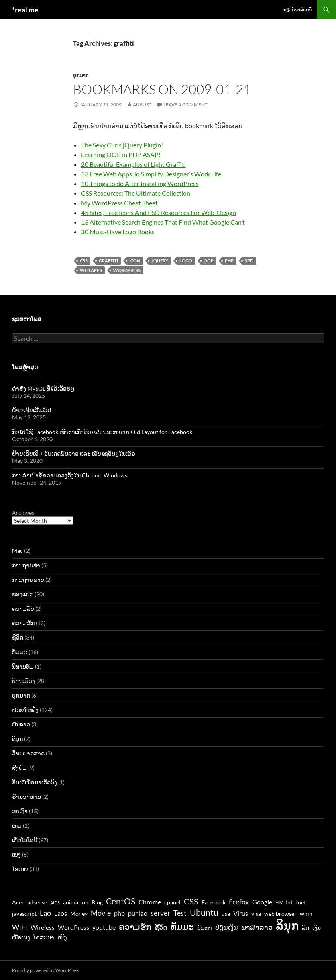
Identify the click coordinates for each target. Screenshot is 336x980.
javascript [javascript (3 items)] (24, 914)
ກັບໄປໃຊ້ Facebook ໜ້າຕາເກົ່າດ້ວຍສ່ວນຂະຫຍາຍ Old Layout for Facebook (102, 432)
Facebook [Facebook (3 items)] (214, 902)
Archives (23, 513)
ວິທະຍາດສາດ (28, 753)
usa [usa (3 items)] (226, 914)
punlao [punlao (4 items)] (138, 913)
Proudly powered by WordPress (46, 970)
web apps (91, 270)
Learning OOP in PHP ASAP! (121, 154)
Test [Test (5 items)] (180, 913)
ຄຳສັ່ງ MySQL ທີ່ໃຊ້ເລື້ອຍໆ (43, 388)
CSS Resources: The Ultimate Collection (136, 193)
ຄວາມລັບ (23, 609)
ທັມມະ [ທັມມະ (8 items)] (182, 926)
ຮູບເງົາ (20, 811)
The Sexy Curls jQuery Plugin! (122, 145)
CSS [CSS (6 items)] (191, 901)
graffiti (108, 261)
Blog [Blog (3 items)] (97, 902)
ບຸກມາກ (81, 75)
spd (249, 261)
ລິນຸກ (17, 739)
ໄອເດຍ (20, 869)
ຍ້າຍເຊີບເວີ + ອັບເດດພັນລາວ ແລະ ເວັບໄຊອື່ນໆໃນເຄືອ (74, 453)
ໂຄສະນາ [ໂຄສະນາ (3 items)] (44, 937)
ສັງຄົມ (19, 768)
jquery (160, 261)
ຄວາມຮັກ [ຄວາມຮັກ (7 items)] (135, 926)
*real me (25, 10)
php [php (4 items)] (119, 913)
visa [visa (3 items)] (256, 914)
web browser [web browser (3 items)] (280, 914)
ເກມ (17, 826)
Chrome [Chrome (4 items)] (150, 902)
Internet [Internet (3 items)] (296, 902)
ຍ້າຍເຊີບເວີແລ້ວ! (32, 410)
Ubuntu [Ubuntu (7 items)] (204, 912)
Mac (17, 551)
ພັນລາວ (21, 724)
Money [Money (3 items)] (79, 914)
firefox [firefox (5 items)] (239, 902)
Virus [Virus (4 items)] (241, 913)
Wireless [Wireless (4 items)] (43, 927)
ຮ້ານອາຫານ (26, 797)
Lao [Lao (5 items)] (45, 913)
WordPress (127, 270)
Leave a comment (185, 105)
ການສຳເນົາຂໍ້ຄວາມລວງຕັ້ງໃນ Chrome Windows (70, 475)
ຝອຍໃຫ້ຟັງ (25, 710)
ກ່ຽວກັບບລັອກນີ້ (297, 9)
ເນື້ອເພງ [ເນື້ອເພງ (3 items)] (21, 937)
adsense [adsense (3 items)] (37, 902)
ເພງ (16, 854)
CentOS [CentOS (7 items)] (121, 901)
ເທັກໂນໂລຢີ (25, 840)
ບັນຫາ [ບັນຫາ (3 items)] (205, 928)
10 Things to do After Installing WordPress (140, 183)
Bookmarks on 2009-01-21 (162, 89)
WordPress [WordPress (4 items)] (73, 927)
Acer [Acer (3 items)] (18, 902)
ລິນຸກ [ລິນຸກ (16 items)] (287, 925)
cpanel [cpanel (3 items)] (172, 902)
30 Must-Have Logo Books (118, 232)
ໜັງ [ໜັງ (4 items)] (62, 937)
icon (135, 261)
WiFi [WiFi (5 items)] (20, 927)
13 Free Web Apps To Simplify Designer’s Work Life (151, 174)
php (229, 261)
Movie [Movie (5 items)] (101, 913)
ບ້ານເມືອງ (23, 681)
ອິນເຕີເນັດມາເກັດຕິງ (35, 782)
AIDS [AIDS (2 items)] (55, 903)
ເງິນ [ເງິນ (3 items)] (317, 928)
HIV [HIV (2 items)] (279, 903)
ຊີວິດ (18, 637)
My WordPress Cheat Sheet (119, 203)
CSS (84, 261)
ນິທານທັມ (23, 666)
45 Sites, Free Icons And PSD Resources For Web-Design (159, 212)
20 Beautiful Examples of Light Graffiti (133, 164)
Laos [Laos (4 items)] (61, 913)
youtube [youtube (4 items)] (104, 927)
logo (186, 261)
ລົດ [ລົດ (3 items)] (305, 928)
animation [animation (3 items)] (76, 902)
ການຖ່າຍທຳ (26, 565)
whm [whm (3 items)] (306, 914)
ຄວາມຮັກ (23, 623)
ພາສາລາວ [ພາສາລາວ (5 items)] (257, 927)
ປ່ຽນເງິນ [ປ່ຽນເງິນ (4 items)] (227, 927)
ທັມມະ (20, 652)
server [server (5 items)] (160, 913)
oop (209, 261)
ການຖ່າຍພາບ (28, 580)
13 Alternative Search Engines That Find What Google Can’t (163, 222)
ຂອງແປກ (23, 594)
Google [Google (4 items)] (262, 902)
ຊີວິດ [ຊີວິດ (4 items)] (161, 927)
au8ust (142, 105)
